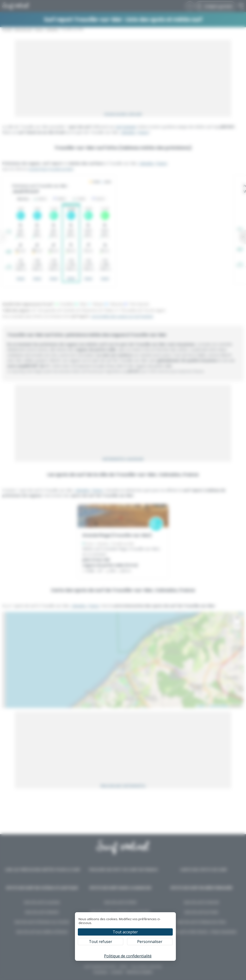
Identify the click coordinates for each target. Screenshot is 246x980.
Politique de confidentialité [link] (128, 956)
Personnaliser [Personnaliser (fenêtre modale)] (150, 942)
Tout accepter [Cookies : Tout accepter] (125, 932)
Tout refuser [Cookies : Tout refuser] (101, 942)
